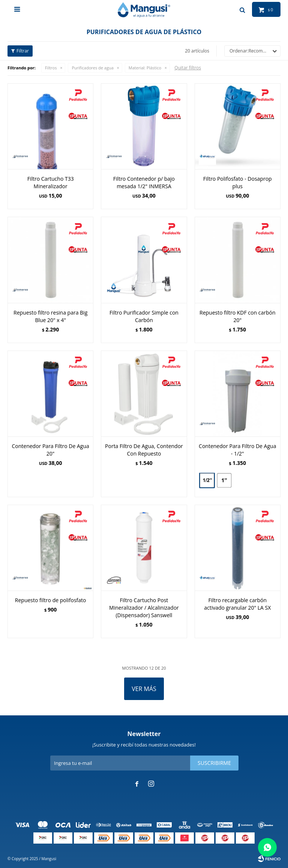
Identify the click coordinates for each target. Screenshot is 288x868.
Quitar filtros (188, 68)
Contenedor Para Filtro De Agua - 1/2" (237, 450)
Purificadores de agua (92, 68)
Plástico (145, 68)
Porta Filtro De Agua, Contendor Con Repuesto (144, 450)
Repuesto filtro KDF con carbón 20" (238, 316)
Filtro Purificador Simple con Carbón (144, 316)
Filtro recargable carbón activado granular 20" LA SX (237, 604)
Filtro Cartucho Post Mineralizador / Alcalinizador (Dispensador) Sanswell (144, 608)
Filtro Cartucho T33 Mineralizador (51, 182)
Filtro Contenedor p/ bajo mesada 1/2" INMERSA (144, 182)
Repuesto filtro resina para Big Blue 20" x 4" (50, 316)
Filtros (51, 68)
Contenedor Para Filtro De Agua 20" (50, 450)
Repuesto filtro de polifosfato (51, 600)
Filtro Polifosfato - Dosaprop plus (238, 182)
